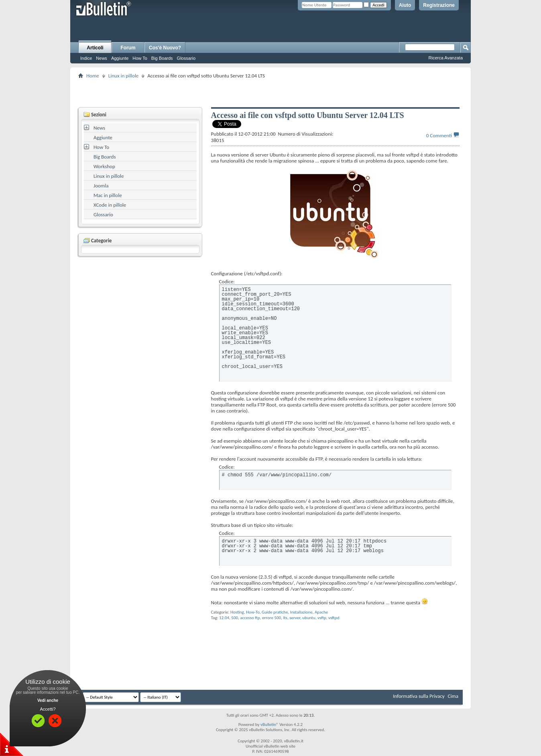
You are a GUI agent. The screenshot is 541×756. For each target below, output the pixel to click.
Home (93, 76)
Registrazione (439, 5)
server (295, 618)
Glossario (186, 58)
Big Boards (162, 58)
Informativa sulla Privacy (419, 696)
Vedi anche (48, 700)
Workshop (104, 166)
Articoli (95, 48)
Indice (86, 58)
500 (235, 618)
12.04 (224, 618)
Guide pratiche (275, 612)
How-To (253, 612)
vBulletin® (269, 724)
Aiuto (405, 5)
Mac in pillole (108, 195)
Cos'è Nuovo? (165, 48)
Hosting (237, 612)
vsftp (322, 618)
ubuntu (309, 618)
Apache (321, 612)
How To (140, 58)
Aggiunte (120, 58)
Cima (453, 696)
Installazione (301, 612)
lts (285, 618)
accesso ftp (250, 618)
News (102, 58)
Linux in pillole (124, 76)
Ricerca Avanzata (446, 58)
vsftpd (334, 618)
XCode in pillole (110, 205)
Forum (128, 48)
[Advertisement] (270, 93)
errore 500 (272, 618)
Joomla (101, 186)
